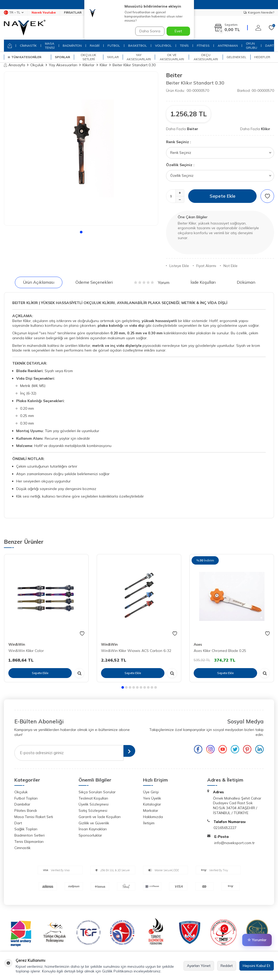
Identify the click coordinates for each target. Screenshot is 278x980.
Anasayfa (14, 65)
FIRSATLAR (73, 12)
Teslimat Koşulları (93, 798)
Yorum (152, 282)
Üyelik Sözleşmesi (94, 804)
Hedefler (262, 57)
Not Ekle (229, 266)
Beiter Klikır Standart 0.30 (134, 65)
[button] (81, 232)
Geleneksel (236, 57)
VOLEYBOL (163, 46)
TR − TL (14, 13)
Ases (198, 644)
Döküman (246, 282)
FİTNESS (203, 46)
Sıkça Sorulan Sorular (97, 792)
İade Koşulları (203, 282)
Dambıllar (22, 804)
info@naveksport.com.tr (235, 843)
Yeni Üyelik (152, 798)
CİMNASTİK (28, 46)
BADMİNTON (72, 46)
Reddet (227, 966)
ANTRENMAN (228, 46)
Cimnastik (22, 848)
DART (270, 46)
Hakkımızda (153, 817)
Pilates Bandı (26, 810)
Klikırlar (88, 65)
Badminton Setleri (29, 835)
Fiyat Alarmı (205, 266)
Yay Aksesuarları (139, 57)
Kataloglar (152, 804)
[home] (10, 46)
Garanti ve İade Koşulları (100, 817)
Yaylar (113, 57)
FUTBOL (114, 46)
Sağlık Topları (26, 829)
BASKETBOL (138, 46)
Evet (178, 31)
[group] (81, 149)
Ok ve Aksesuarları (172, 57)
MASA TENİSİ (50, 46)
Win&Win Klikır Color (26, 651)
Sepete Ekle (223, 196)
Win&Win (17, 644)
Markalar (151, 810)
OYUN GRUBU (252, 46)
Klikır (103, 65)
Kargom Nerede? (259, 12)
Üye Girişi (151, 792)
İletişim (149, 823)
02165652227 (225, 828)
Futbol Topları (26, 798)
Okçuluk (37, 65)
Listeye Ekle (178, 266)
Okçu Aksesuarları (206, 57)
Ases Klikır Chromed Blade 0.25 (220, 651)
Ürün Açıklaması (39, 282)
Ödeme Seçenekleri (94, 282)
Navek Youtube (44, 12)
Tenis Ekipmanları (29, 842)
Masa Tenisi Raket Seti (34, 817)
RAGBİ (95, 46)
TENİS (184, 46)
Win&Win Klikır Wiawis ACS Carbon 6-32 (136, 651)
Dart (18, 823)
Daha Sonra (148, 31)
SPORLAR (62, 57)
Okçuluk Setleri (88, 57)
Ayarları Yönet (199, 966)
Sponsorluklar (90, 835)
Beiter (174, 75)
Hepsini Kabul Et (257, 966)
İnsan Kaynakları (93, 829)
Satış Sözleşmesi (93, 810)
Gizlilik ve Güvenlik (94, 823)
